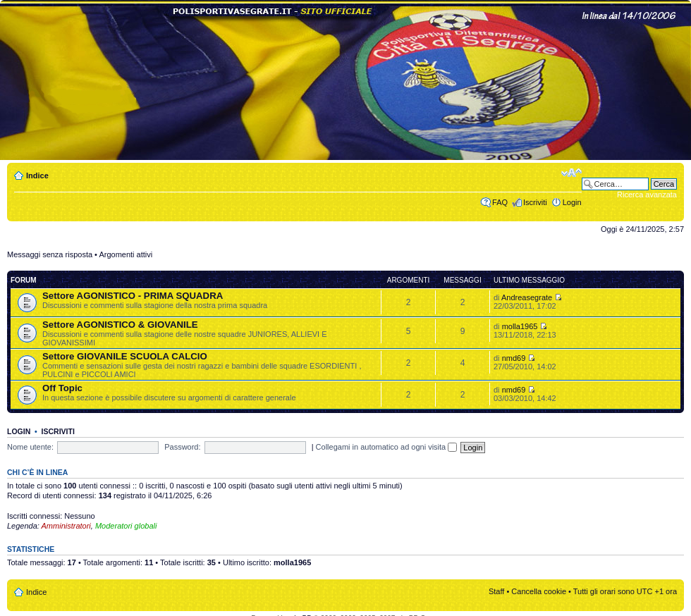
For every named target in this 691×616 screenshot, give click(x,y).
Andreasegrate (527, 297)
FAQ (500, 202)
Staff (496, 591)
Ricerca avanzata (647, 195)
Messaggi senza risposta (50, 254)
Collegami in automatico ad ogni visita (387, 447)
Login (572, 202)
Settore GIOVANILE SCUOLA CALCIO (125, 356)
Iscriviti (535, 202)
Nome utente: (30, 447)
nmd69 (514, 358)
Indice (37, 175)
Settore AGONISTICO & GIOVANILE (120, 325)
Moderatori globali (126, 526)
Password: (182, 447)
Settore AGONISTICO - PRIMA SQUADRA (133, 296)
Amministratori (66, 526)
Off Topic (62, 388)
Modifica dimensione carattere (571, 173)
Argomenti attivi (126, 254)
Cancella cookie (539, 591)
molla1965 (520, 326)
